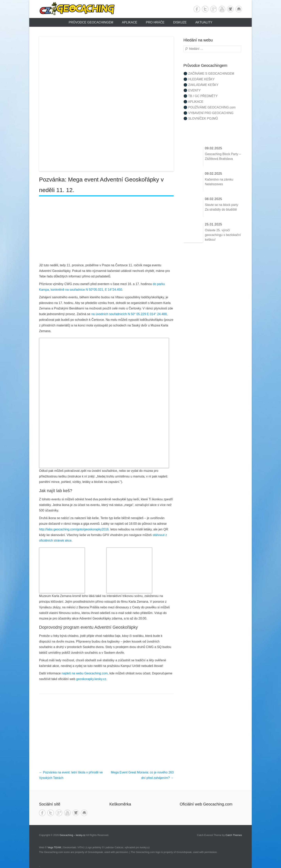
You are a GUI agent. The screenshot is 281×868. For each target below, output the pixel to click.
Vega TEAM (54, 847)
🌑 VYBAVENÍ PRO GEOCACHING (208, 113)
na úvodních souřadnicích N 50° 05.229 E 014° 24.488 (129, 314)
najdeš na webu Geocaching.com (85, 673)
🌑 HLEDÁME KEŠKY (199, 79)
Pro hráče (155, 22)
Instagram (230, 9)
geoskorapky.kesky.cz (91, 679)
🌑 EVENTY (192, 90)
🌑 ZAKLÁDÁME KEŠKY (201, 85)
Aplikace (130, 22)
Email (239, 9)
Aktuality (204, 22)
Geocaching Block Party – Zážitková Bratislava (223, 156)
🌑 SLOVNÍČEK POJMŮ (201, 118)
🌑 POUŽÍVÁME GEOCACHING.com (209, 107)
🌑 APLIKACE (193, 102)
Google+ (214, 9)
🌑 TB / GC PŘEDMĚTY (201, 96)
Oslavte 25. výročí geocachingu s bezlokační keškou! (223, 235)
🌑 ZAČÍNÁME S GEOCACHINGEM (209, 74)
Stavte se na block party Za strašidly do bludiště (222, 207)
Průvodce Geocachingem (91, 22)
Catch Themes (234, 835)
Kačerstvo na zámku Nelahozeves (219, 182)
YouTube (222, 9)
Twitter (205, 9)
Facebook (197, 9)
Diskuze (180, 22)
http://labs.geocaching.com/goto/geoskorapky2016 (74, 529)
